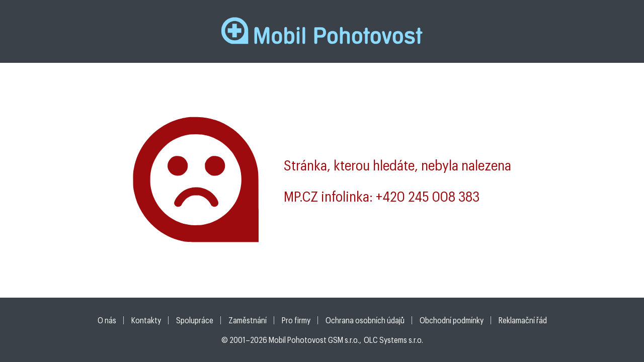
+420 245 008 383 (428, 196)
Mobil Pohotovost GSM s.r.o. (314, 340)
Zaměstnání (248, 320)
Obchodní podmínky (452, 320)
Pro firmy (296, 320)
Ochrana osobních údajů (365, 320)
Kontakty (146, 320)
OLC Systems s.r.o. (393, 340)
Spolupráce (195, 320)
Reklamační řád (523, 320)
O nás (107, 320)
